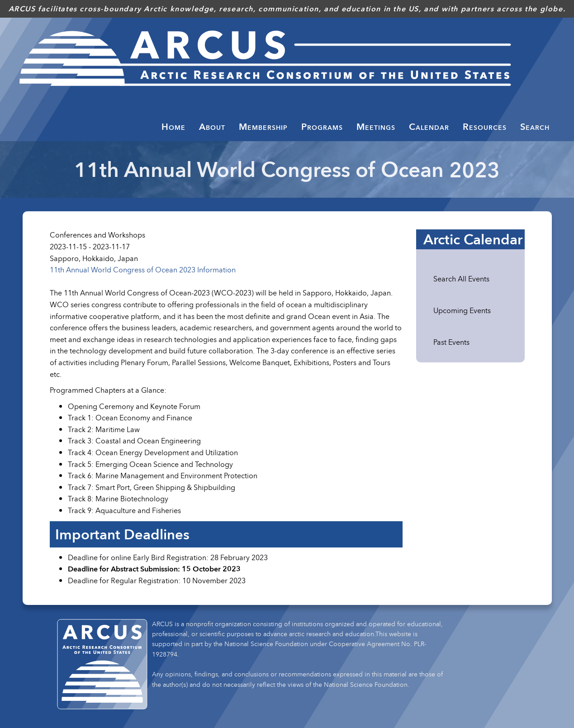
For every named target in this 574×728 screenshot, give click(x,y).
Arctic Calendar (473, 239)
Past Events (451, 342)
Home (173, 127)
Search (535, 127)
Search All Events (461, 279)
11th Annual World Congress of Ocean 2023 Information (143, 270)
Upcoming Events (462, 310)
